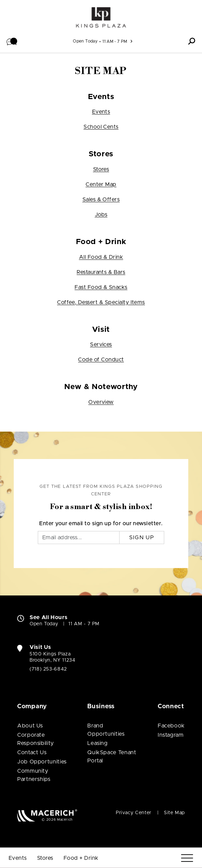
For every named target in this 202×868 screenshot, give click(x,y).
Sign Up (142, 538)
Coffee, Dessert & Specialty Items (101, 302)
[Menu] (187, 858)
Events (101, 112)
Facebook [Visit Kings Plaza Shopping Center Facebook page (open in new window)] (171, 726)
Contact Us (32, 752)
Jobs (101, 215)
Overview (101, 402)
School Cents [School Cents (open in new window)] (101, 127)
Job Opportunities (42, 762)
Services (101, 345)
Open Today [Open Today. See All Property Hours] (44, 624)
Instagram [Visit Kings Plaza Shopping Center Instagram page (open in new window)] (171, 735)
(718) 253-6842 (48, 669)
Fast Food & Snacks (101, 287)
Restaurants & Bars (101, 272)
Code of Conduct (101, 360)
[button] (12, 41)
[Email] (79, 538)
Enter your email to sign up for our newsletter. (101, 523)
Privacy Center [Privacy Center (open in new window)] (134, 813)
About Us (30, 726)
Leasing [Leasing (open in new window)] (97, 743)
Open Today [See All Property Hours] (85, 41)
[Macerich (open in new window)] (47, 815)
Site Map (174, 813)
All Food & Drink (101, 257)
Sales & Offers (101, 200)
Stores (101, 169)
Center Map (101, 184)
